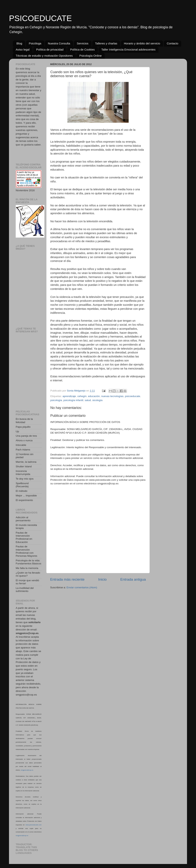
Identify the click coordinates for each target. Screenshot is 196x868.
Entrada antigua (133, 579)
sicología (97, 400)
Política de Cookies (82, 49)
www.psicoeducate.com (33, 825)
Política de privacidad (50, 49)
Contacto (172, 43)
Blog (19, 43)
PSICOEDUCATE (40, 18)
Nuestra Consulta (59, 43)
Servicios (83, 43)
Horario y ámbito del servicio (142, 43)
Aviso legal (23, 49)
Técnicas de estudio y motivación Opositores (44, 56)
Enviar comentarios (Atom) (82, 587)
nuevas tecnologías (112, 396)
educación (94, 396)
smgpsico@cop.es (27, 770)
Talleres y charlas (106, 43)
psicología (56, 400)
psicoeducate (133, 396)
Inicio (102, 579)
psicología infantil (73, 400)
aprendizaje (69, 396)
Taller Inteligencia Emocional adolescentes (129, 49)
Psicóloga (35, 43)
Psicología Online (90, 56)
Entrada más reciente (67, 579)
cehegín (82, 396)
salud (88, 400)
